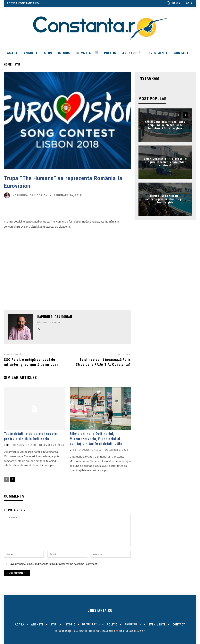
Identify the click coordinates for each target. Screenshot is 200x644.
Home (8, 65)
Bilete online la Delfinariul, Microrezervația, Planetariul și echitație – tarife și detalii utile (96, 439)
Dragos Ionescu (25, 445)
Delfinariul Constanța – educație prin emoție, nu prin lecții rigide (165, 199)
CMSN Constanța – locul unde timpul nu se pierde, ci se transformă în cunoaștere (165, 125)
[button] (173, 3)
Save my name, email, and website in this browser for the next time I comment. (53, 564)
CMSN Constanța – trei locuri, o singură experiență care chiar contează (165, 162)
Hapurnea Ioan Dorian (30, 196)
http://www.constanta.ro (48, 322)
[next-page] (13, 479)
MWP (142, 631)
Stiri (18, 65)
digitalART (130, 631)
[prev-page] (6, 479)
